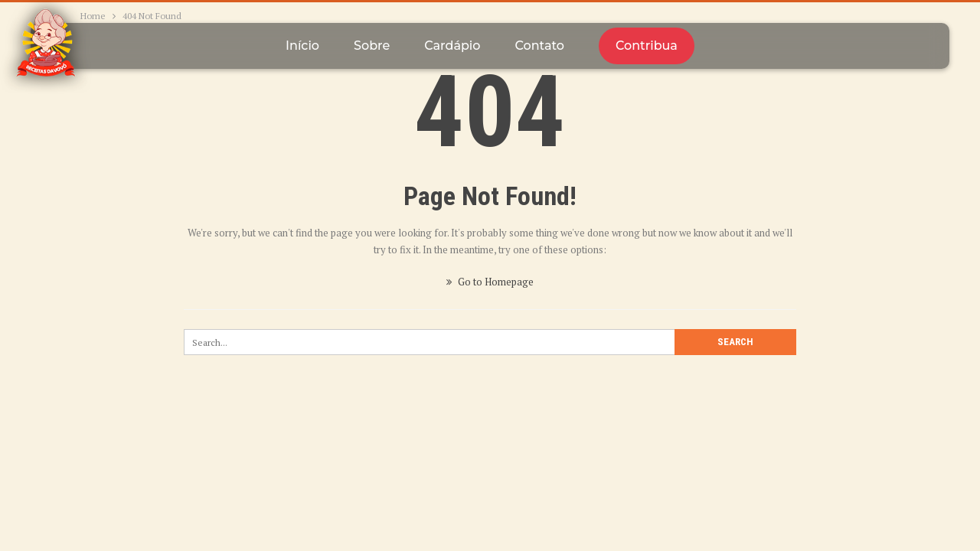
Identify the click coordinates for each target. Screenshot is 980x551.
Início (302, 46)
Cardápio (452, 46)
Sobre (372, 46)
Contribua (647, 46)
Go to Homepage (490, 282)
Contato (539, 46)
